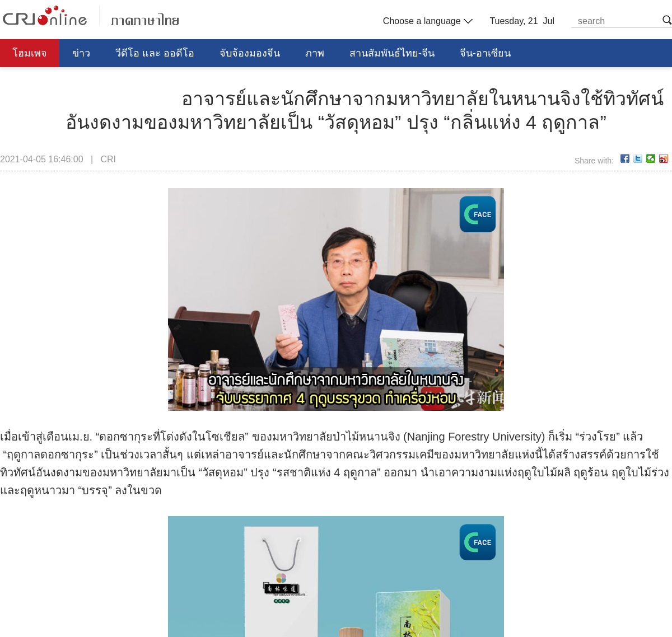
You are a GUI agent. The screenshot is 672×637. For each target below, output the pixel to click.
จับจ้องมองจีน (250, 53)
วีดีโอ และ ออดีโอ (155, 53)
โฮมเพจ (30, 53)
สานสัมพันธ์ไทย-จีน (392, 53)
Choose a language (426, 21)
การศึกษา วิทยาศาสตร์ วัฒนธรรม (86, 81)
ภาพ (315, 53)
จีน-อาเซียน (485, 53)
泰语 (91, 15)
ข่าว (81, 53)
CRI (108, 159)
